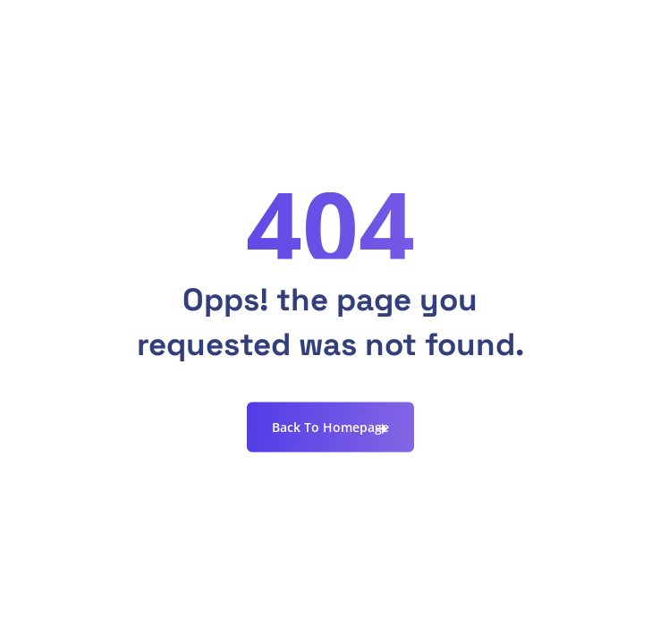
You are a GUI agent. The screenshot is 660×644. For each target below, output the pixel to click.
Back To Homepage (330, 427)
